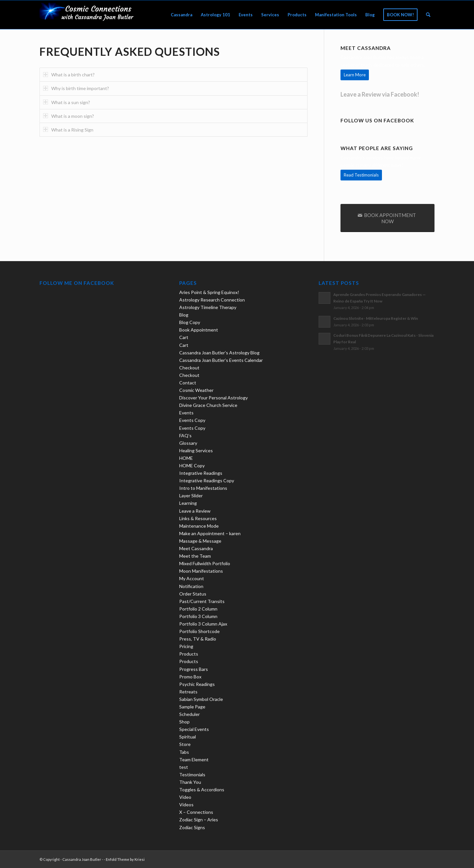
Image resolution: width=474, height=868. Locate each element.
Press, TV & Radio (198, 639)
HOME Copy (192, 465)
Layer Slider (191, 496)
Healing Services (196, 450)
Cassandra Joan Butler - (83, 859)
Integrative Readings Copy (207, 480)
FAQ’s (185, 435)
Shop (184, 722)
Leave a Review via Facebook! (380, 94)
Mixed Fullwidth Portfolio (205, 563)
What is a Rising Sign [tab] (68, 130)
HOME (186, 458)
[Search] (428, 15)
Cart (184, 337)
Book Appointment (199, 330)
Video (185, 797)
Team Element (194, 759)
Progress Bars (194, 669)
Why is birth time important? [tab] (76, 88)
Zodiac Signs (192, 827)
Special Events (194, 729)
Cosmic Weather (196, 390)
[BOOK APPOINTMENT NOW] (387, 218)
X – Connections (196, 812)
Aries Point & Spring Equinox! (209, 292)
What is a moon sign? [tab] (69, 116)
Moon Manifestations (201, 571)
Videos (186, 805)
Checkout (189, 368)
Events (186, 413)
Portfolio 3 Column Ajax (203, 624)
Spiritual (188, 737)
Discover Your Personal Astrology (213, 398)
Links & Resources (198, 518)
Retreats (188, 692)
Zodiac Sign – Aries (199, 820)
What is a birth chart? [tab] (69, 75)
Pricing (186, 646)
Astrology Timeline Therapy (208, 307)
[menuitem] (182, 15)
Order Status (193, 594)
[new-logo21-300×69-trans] (88, 15)
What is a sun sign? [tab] (67, 102)
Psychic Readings (197, 684)
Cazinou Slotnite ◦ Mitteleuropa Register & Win (376, 318)
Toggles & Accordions (202, 790)
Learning (188, 503)
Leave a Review (195, 511)
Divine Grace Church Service (208, 405)
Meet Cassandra (196, 548)
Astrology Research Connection (212, 300)
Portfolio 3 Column (198, 616)
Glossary (188, 443)
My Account (192, 578)
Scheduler (190, 714)
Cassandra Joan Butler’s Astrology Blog (219, 353)
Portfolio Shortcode (199, 631)
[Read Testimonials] (361, 175)
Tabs (184, 752)
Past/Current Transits (202, 601)
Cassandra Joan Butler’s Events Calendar (221, 360)
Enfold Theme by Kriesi (125, 859)
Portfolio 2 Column (198, 609)
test (184, 767)
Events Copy (192, 420)
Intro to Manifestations (203, 488)
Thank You (190, 782)
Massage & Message (200, 541)
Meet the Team (195, 556)
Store (185, 744)
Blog (184, 315)
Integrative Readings (201, 473)
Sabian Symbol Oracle (201, 699)
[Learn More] (355, 75)
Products (189, 654)
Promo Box (190, 677)
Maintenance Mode (199, 526)
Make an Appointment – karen (210, 533)
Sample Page (192, 707)
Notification (191, 586)
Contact (188, 383)
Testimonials (192, 775)
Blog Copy (190, 322)
